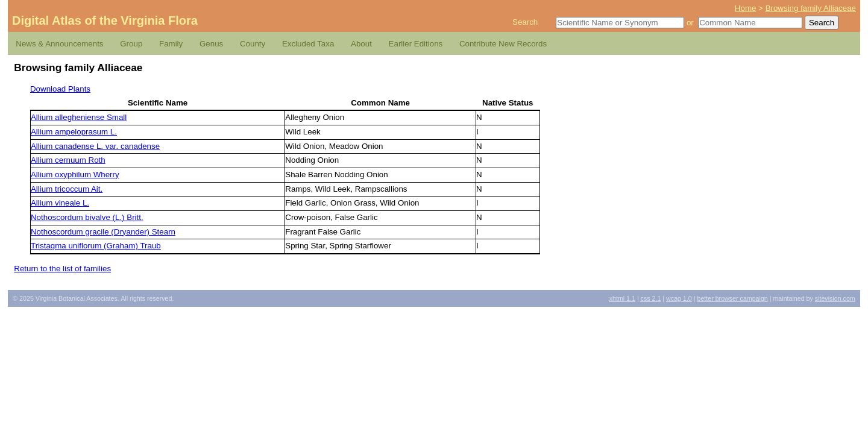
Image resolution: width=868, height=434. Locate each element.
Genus (211, 44)
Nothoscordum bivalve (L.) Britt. (87, 217)
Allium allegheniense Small (79, 117)
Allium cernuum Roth (68, 160)
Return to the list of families (62, 269)
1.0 (679, 298)
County (253, 44)
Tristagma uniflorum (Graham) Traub (96, 246)
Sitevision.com (835, 298)
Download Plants (60, 89)
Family (171, 44)
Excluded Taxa (308, 44)
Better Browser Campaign (732, 298)
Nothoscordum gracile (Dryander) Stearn (103, 232)
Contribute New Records (503, 44)
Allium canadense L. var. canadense (95, 146)
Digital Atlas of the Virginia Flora (105, 20)
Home (746, 8)
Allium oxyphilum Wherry (75, 175)
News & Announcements (59, 44)
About (361, 44)
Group (131, 44)
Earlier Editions (416, 44)
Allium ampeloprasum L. (74, 132)
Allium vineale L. (60, 203)
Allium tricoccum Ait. (67, 189)
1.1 (622, 298)
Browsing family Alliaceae (811, 8)
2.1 (651, 298)
